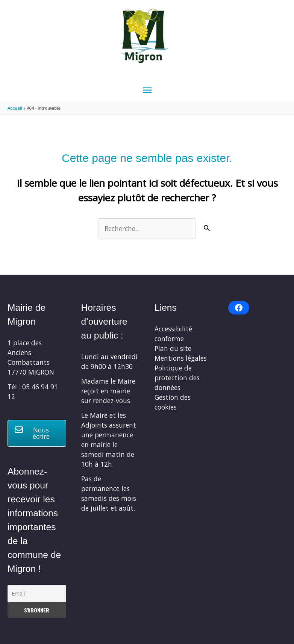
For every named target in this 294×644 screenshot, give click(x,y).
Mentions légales (181, 358)
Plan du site (173, 348)
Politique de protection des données (177, 378)
